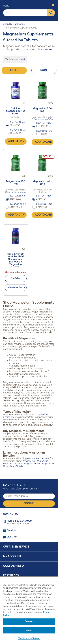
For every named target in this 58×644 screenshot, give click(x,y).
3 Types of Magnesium (25, 464)
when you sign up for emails (20, 487)
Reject (29, 630)
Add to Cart (17, 141)
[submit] (51, 13)
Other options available (42, 120)
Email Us (12, 530)
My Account (12, 557)
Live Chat (12, 537)
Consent (29, 622)
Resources (11, 576)
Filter (14, 70)
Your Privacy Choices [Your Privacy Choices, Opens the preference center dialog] (29, 639)
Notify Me (16, 278)
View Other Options (17, 288)
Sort (44, 70)
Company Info (13, 566)
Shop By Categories (14, 24)
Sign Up (29, 503)
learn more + (46, 50)
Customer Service (16, 547)
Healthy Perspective (38, 459)
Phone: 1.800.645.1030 (19, 521)
